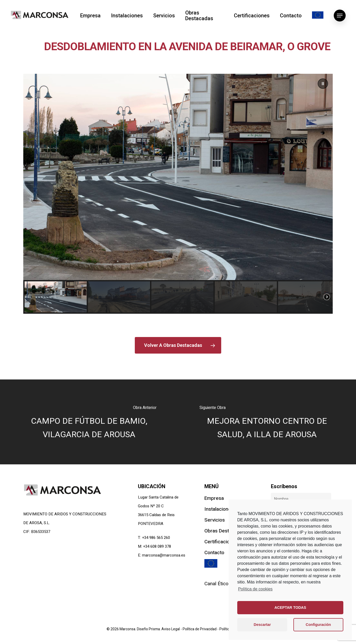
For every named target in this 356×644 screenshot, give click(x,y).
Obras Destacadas (199, 16)
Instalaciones (127, 16)
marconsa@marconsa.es (164, 555)
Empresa (90, 16)
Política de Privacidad (200, 629)
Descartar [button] (262, 625)
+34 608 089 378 (157, 546)
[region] (178, 194)
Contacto (291, 16)
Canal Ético (216, 584)
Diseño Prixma (148, 629)
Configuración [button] (318, 625)
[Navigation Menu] (340, 16)
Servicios (164, 16)
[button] (323, 84)
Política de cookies (255, 589)
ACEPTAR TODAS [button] (290, 608)
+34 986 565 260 (156, 538)
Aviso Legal (171, 629)
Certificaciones (252, 16)
